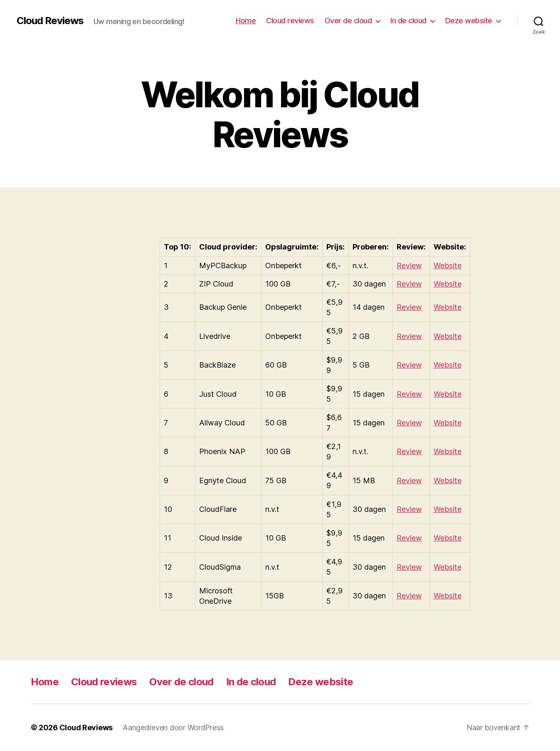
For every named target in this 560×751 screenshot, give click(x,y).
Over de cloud (348, 21)
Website (448, 266)
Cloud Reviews (50, 21)
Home (246, 21)
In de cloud (408, 21)
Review (409, 266)
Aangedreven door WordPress (173, 728)
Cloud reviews (290, 21)
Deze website (469, 21)
